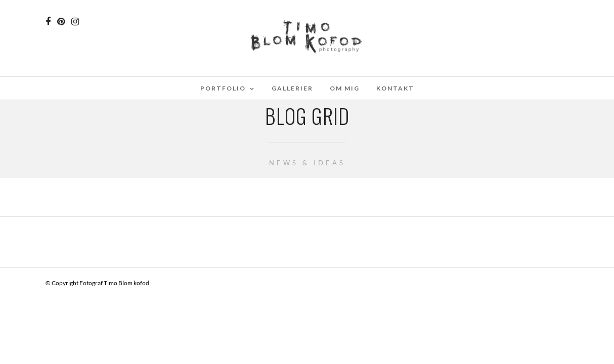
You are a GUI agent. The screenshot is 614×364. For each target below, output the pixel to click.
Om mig (345, 88)
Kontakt (395, 88)
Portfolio (223, 88)
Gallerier (292, 88)
